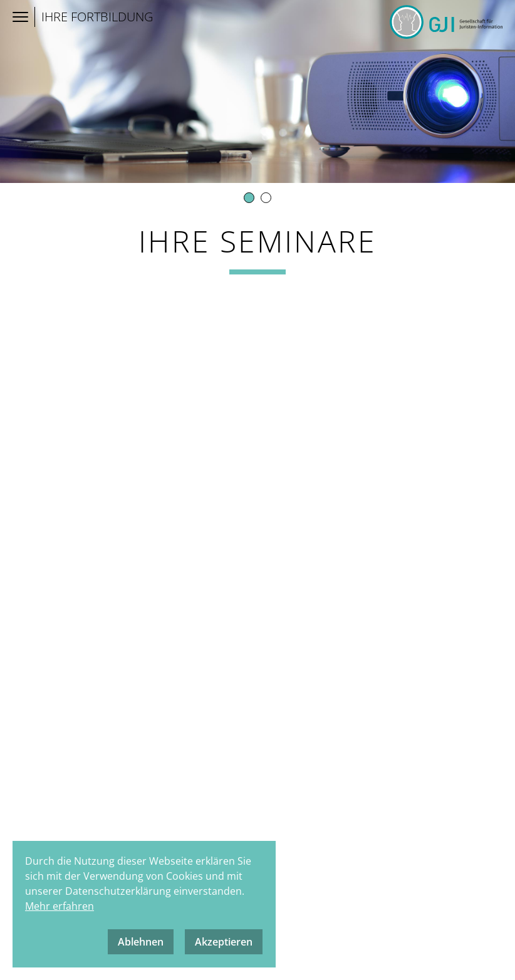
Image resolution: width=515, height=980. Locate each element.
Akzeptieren (224, 942)
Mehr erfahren (60, 906)
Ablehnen (141, 942)
